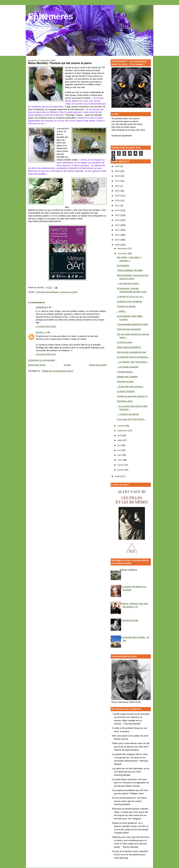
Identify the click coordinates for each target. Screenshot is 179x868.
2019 (118, 196)
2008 (118, 476)
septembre (123, 431)
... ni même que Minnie (128, 414)
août (120, 435)
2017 (118, 206)
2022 (118, 181)
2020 (118, 191)
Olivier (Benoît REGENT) (129, 347)
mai (120, 450)
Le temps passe (125, 342)
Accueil (67, 365)
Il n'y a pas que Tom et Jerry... (131, 419)
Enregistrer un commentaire (42, 360)
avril (120, 455)
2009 (118, 245)
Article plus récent (37, 365)
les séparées (123, 265)
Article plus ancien (98, 365)
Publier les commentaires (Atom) (58, 371)
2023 (118, 176)
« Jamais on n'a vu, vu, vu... (130, 296)
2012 (118, 230)
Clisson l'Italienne (129, 570)
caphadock (41, 307)
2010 (118, 240)
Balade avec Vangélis (127, 377)
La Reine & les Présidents (129, 301)
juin (120, 445)
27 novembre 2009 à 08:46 (46, 326)
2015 (118, 215)
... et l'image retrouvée (128, 367)
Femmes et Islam (125, 381)
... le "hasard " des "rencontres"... (133, 362)
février (121, 465)
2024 (118, 171)
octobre (121, 426)
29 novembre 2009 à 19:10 (46, 354)
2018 (118, 200)
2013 (118, 225)
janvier (121, 470)
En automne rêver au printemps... (133, 357)
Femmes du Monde (126, 306)
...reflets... (122, 311)
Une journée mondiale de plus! (132, 352)
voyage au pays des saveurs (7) (132, 396)
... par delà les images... (128, 283)
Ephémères (51, 16)
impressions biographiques (47, 292)
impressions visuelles (69, 292)
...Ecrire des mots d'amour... (130, 386)
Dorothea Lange (125, 401)
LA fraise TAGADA (126, 391)
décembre (123, 248)
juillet (120, 440)
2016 (118, 210)
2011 (118, 235)
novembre (123, 253)
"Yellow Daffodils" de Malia (130, 270)
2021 (118, 186)
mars (120, 460)
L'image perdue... (125, 372)
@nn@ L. (40, 332)
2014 (118, 220)
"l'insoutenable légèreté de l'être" (133, 324)
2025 (118, 166)
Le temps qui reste (129, 620)
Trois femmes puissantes (129, 329)
